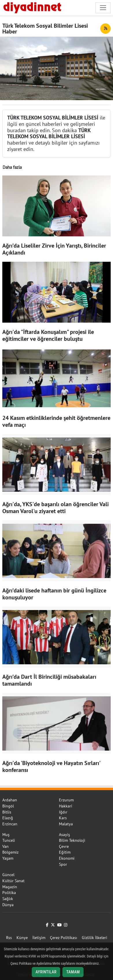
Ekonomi (67, 858)
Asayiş (64, 835)
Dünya (8, 905)
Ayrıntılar (46, 972)
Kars (63, 818)
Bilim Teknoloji (72, 840)
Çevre (64, 846)
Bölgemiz (10, 852)
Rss (9, 938)
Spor (63, 864)
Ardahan (10, 800)
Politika (9, 893)
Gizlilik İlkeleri (95, 938)
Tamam (73, 972)
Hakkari (66, 806)
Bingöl (8, 806)
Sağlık (8, 899)
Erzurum (66, 800)
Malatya (66, 824)
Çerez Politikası (64, 938)
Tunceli (9, 840)
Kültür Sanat (13, 881)
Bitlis (7, 812)
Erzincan (10, 824)
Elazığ (8, 818)
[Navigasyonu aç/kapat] (103, 8)
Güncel (8, 875)
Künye (22, 938)
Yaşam (8, 858)
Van (5, 846)
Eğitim (65, 852)
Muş (6, 835)
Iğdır (63, 812)
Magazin (10, 887)
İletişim (39, 938)
